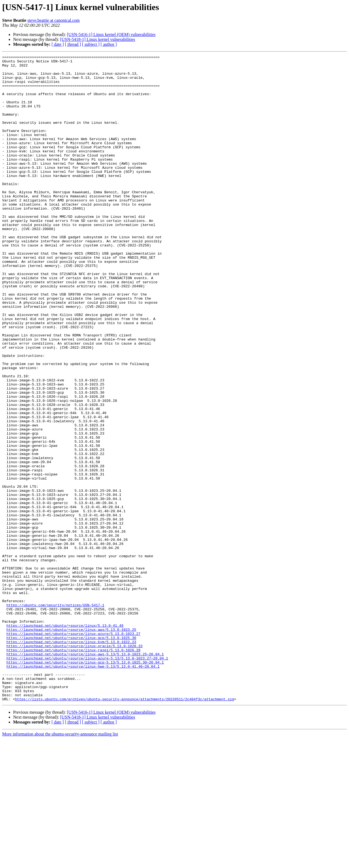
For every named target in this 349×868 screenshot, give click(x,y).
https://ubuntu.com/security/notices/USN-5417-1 (55, 715)
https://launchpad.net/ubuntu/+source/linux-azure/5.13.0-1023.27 (73, 750)
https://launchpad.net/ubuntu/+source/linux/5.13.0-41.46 (65, 740)
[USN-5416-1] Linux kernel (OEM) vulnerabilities (111, 34)
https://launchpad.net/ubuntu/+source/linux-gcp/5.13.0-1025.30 (71, 755)
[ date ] (58, 44)
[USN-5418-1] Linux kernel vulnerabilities (97, 39)
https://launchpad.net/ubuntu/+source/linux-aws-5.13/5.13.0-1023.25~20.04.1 (85, 774)
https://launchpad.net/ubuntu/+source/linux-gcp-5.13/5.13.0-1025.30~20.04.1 (85, 784)
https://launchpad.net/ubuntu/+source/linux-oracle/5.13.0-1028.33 (75, 764)
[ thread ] (73, 44)
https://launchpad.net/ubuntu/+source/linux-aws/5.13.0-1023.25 (71, 745)
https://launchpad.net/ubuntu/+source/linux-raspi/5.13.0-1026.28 (73, 769)
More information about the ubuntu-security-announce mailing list (60, 863)
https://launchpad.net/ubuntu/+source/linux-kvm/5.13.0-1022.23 (71, 759)
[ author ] (109, 44)
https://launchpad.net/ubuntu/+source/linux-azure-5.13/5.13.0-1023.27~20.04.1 (87, 779)
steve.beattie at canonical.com (53, 20)
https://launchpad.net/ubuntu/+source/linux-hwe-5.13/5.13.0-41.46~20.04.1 (83, 789)
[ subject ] (91, 44)
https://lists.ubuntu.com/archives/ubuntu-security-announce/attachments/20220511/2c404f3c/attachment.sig (124, 828)
